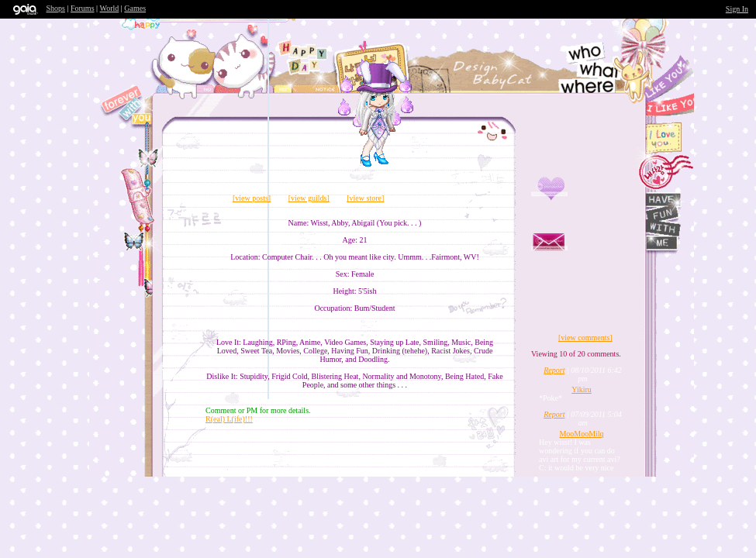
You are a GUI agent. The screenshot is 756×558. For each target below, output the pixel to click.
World (110, 8)
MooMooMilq (581, 434)
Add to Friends (574, 202)
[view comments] (585, 338)
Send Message (605, 258)
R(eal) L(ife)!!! (229, 419)
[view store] (365, 198)
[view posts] (252, 198)
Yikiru (582, 389)
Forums (83, 8)
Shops (56, 8)
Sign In (737, 9)
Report (554, 370)
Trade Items (640, 315)
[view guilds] (309, 198)
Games (135, 8)
